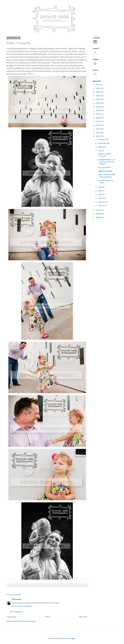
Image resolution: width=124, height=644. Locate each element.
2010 (98, 210)
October (102, 139)
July (100, 150)
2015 (98, 121)
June (100, 187)
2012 (98, 132)
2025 (98, 85)
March (101, 198)
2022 (98, 96)
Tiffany (15, 599)
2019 (98, 107)
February (102, 202)
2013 (98, 129)
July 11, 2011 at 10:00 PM (22, 606)
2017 (98, 114)
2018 (98, 110)
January (101, 205)
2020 (98, 103)
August (101, 147)
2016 (98, 118)
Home (47, 617)
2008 (98, 217)
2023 (98, 92)
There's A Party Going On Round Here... (106, 176)
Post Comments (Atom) (27, 621)
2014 (98, 125)
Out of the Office (104, 167)
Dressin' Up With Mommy (104, 155)
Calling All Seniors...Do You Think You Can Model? (106, 162)
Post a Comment (16, 612)
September (103, 143)
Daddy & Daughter (105, 171)
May (100, 191)
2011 (98, 136)
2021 (98, 99)
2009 (98, 214)
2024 (98, 88)
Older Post (83, 617)
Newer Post (12, 617)
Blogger (72, 638)
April (100, 194)
